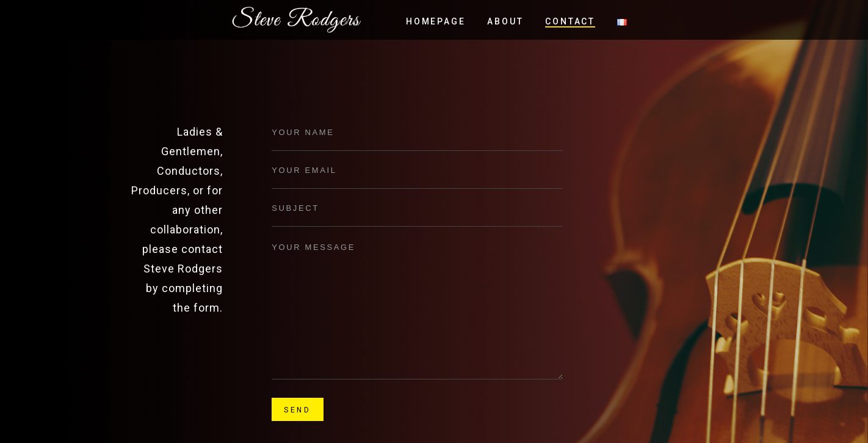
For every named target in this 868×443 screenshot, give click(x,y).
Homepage (436, 21)
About (505, 21)
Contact (570, 21)
